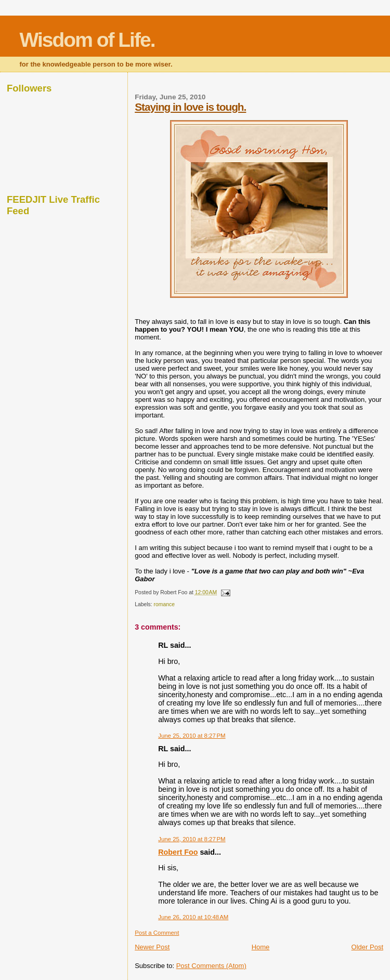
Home (261, 947)
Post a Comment (157, 933)
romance (164, 604)
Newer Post (152, 947)
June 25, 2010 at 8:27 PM (192, 736)
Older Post (367, 947)
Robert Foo (178, 852)
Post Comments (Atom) (211, 966)
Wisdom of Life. (87, 40)
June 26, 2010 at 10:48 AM (193, 917)
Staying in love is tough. (190, 107)
